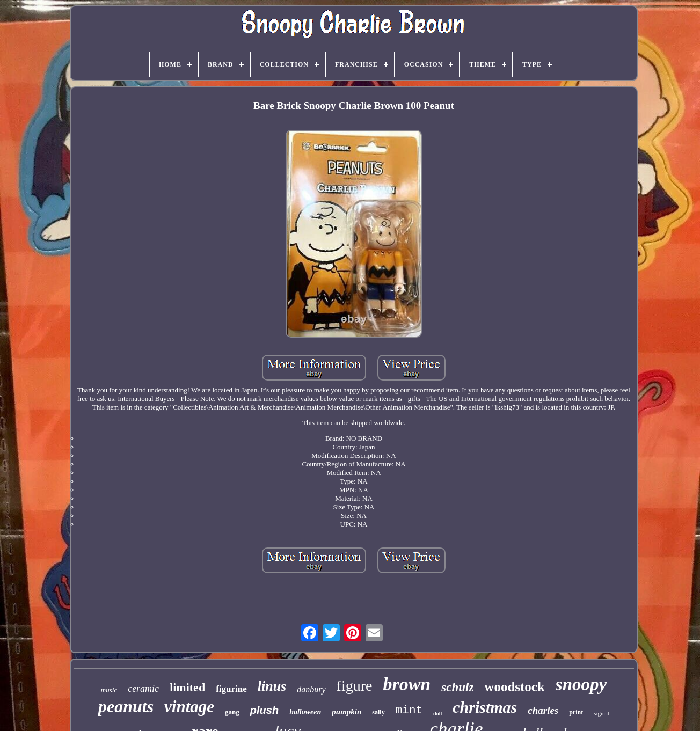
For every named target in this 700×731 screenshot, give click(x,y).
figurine (231, 689)
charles (543, 710)
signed (601, 713)
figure (355, 686)
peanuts (126, 706)
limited (187, 687)
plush (264, 710)
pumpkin (347, 712)
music (109, 690)
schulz (457, 687)
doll (437, 714)
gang (232, 712)
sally (378, 712)
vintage (189, 707)
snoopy (581, 684)
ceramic (143, 689)
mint (409, 710)
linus (272, 686)
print (576, 712)
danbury (311, 689)
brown (407, 684)
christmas (485, 707)
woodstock (515, 687)
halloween (305, 712)
